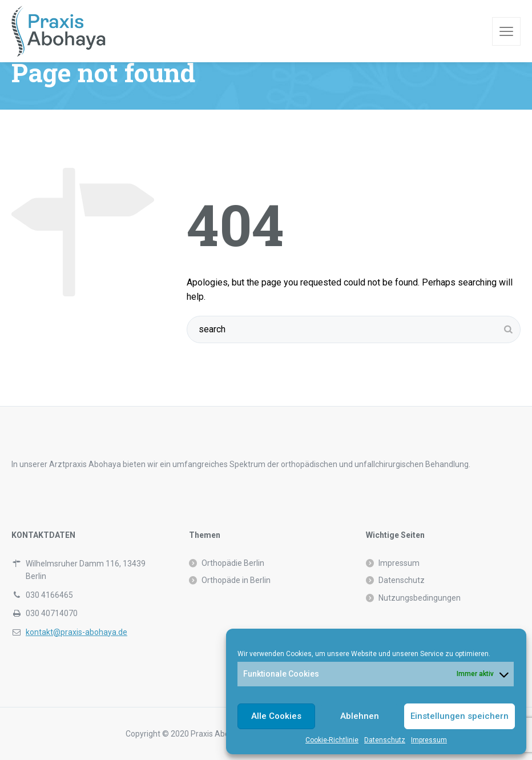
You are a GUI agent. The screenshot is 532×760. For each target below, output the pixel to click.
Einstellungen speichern (460, 716)
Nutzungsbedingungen (420, 598)
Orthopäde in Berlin (236, 580)
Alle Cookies (276, 716)
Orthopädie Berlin (233, 563)
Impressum (429, 740)
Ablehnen (360, 716)
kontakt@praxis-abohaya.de (76, 632)
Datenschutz (385, 740)
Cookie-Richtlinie (332, 740)
